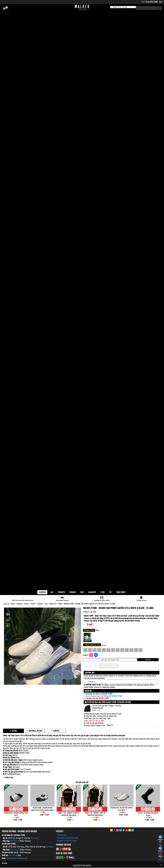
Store (102, 592)
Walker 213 (53, 604)
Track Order (121, 592)
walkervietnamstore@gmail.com (17, 858)
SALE (52, 592)
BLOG (82, 592)
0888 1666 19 (15, 841)
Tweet (93, 612)
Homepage (42, 592)
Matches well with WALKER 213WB (97, 698)
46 (136, 650)
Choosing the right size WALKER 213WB (99, 694)
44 (127, 650)
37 (95, 650)
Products (61, 592)
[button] (121, 681)
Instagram (160, 855)
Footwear (20, 604)
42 (118, 650)
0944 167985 (13, 856)
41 (113, 650)
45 (131, 650)
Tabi (46, 604)
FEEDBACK (73, 592)
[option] (82, 14)
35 (85, 650)
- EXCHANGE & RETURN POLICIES (66, 841)
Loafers (27, 604)
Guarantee (92, 592)
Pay (110, 592)
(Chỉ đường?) (34, 838)
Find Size (148, 660)
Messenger (160, 849)
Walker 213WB (88, 616)
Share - (87, 612)
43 (122, 650)
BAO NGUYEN (87, 866)
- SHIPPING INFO (61, 835)
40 (108, 650)
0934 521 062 (15, 850)
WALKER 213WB (87, 637)
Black (13, 604)
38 (99, 650)
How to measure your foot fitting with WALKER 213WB (104, 696)
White (60, 604)
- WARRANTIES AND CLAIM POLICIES (67, 838)
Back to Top (9, 777)
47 (141, 650)
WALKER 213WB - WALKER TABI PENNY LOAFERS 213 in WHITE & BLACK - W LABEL (118, 608)
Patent (33, 604)
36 (90, 650)
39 (104, 650)
